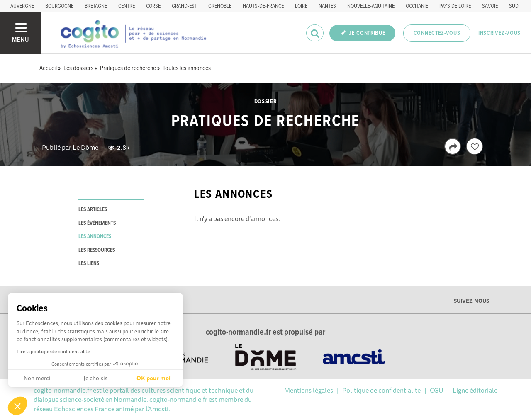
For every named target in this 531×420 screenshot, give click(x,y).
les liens (89, 263)
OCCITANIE (417, 6)
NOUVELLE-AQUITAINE (371, 6)
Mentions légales (309, 390)
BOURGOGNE (59, 6)
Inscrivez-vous (499, 33)
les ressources (97, 250)
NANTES (327, 6)
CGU (437, 390)
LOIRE (301, 6)
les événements (97, 223)
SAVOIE (490, 6)
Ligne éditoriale (475, 390)
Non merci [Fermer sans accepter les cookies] (37, 378)
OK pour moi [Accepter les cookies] (153, 378)
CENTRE (127, 6)
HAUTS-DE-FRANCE (263, 6)
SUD (514, 6)
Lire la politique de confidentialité (53, 351)
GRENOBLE (220, 6)
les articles (93, 210)
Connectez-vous (437, 33)
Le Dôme (85, 147)
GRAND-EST (184, 6)
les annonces (95, 237)
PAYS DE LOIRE (455, 6)
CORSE (153, 6)
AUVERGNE (22, 6)
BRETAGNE (96, 6)
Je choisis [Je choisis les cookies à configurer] (95, 378)
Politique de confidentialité (381, 390)
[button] (17, 406)
